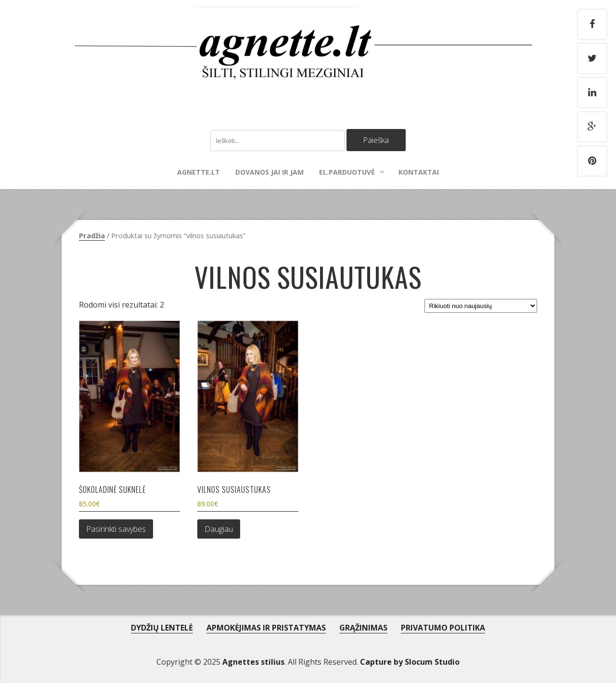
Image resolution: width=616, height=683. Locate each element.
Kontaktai (419, 172)
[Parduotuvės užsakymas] (481, 306)
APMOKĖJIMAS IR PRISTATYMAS (266, 628)
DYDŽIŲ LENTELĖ (162, 628)
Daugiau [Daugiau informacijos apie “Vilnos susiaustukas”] (219, 529)
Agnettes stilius (253, 662)
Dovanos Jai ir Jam (269, 172)
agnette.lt (199, 172)
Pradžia (92, 235)
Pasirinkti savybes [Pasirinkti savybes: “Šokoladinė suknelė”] (116, 529)
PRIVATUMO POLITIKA (443, 628)
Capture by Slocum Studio (410, 662)
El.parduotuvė (347, 172)
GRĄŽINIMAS (363, 628)
